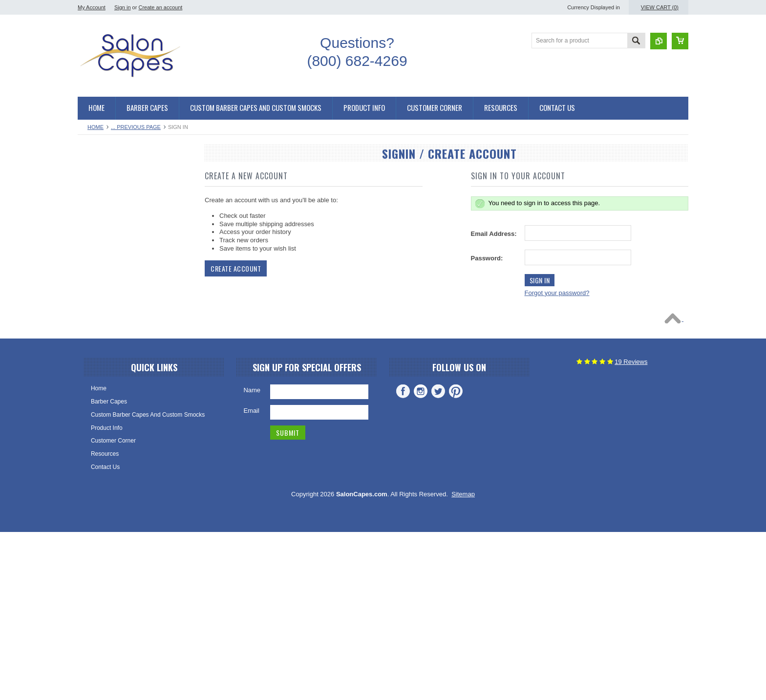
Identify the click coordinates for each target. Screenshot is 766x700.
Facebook (403, 559)
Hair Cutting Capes (108, 190)
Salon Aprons (100, 422)
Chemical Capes (105, 256)
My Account (92, 7)
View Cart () (660, 7)
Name (252, 558)
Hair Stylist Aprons (107, 438)
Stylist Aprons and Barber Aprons (126, 372)
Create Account (236, 268)
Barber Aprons (102, 405)
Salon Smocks (102, 356)
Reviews (631, 529)
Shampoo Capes (105, 273)
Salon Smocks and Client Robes (125, 289)
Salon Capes (100, 223)
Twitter (438, 559)
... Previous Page (136, 127)
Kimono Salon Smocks (113, 306)
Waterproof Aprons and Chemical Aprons (136, 389)
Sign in (123, 7)
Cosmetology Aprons (110, 455)
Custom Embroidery (109, 471)
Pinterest (456, 559)
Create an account (160, 7)
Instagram (421, 559)
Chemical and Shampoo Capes (124, 240)
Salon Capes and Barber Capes (124, 173)
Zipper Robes (101, 339)
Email (251, 578)
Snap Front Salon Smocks (117, 322)
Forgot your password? (557, 293)
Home (96, 127)
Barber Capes (101, 207)
